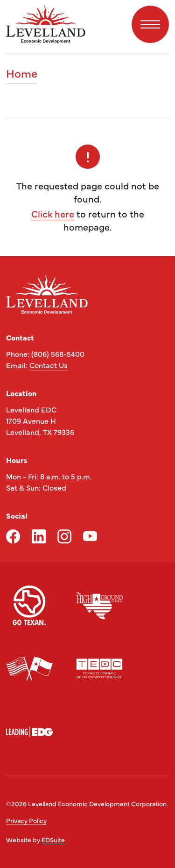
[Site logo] (46, 24)
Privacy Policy (26, 820)
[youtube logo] (90, 536)
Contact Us (49, 365)
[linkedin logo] (39, 536)
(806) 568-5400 (58, 354)
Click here (53, 213)
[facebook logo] (13, 536)
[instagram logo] (64, 536)
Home (22, 74)
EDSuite (53, 839)
